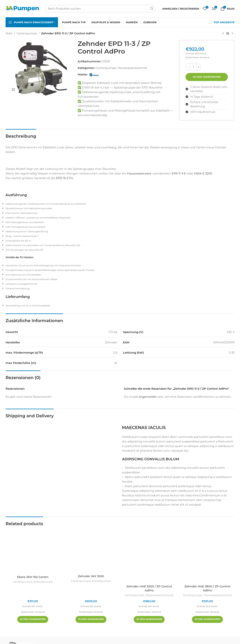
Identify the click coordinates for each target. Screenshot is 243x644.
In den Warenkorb (207, 77)
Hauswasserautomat (132, 68)
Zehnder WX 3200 (91, 576)
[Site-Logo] (22, 8)
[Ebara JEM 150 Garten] (33, 551)
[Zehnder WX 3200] (91, 551)
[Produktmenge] (193, 67)
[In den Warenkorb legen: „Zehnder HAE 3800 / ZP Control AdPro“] (207, 619)
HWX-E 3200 (203, 173)
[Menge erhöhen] (199, 67)
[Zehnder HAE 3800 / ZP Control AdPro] (207, 556)
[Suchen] (100, 9)
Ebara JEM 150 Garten (33, 577)
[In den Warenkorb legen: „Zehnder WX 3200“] (91, 619)
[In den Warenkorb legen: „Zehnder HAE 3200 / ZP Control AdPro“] (149, 619)
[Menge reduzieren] (188, 67)
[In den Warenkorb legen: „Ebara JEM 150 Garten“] (33, 619)
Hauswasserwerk (139, 173)
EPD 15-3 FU (65, 178)
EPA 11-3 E (179, 173)
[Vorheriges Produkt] (223, 34)
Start (9, 33)
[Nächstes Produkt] (232, 34)
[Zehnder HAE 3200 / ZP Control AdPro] (149, 556)
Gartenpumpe (27, 33)
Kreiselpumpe (43, 582)
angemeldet (148, 397)
